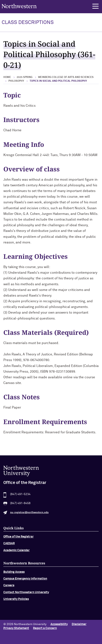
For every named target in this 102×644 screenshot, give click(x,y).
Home (7, 77)
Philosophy (16, 81)
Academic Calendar (17, 552)
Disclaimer (79, 624)
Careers (9, 587)
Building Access (14, 573)
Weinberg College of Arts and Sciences (66, 77)
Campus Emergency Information (25, 580)
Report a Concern (45, 628)
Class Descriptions (28, 22)
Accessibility (59, 624)
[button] (95, 6)
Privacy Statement (16, 628)
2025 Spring (25, 77)
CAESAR (9, 545)
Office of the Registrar (19, 538)
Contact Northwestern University (26, 594)
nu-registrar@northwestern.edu (29, 514)
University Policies (16, 601)
